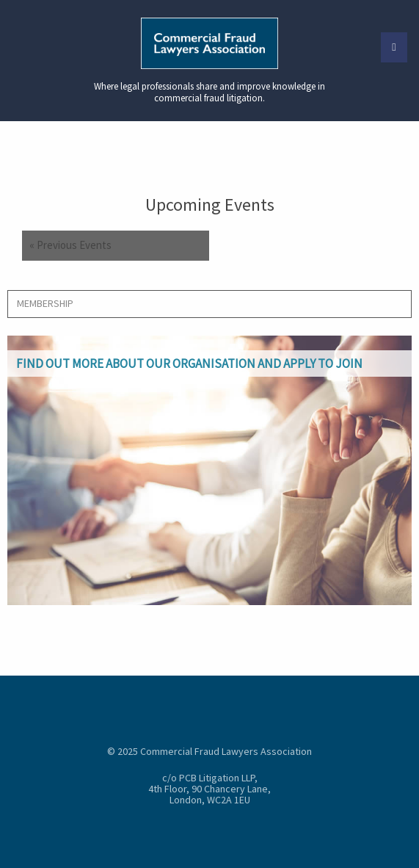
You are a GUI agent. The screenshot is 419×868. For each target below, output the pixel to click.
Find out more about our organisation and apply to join (189, 364)
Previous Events (70, 246)
